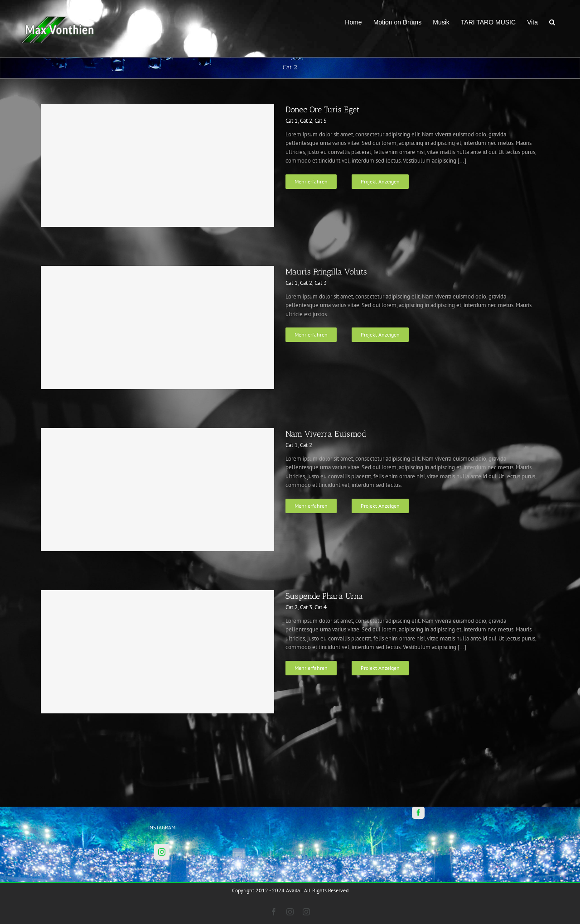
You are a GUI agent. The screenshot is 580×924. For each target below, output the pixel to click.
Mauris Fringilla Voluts (326, 272)
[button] (552, 21)
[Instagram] (162, 852)
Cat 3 (321, 283)
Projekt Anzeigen (380, 181)
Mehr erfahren (311, 181)
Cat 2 (306, 121)
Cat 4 (321, 607)
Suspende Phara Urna (324, 596)
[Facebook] (418, 813)
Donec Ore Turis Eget (322, 110)
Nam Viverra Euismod (326, 434)
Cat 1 (292, 121)
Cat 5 (321, 121)
